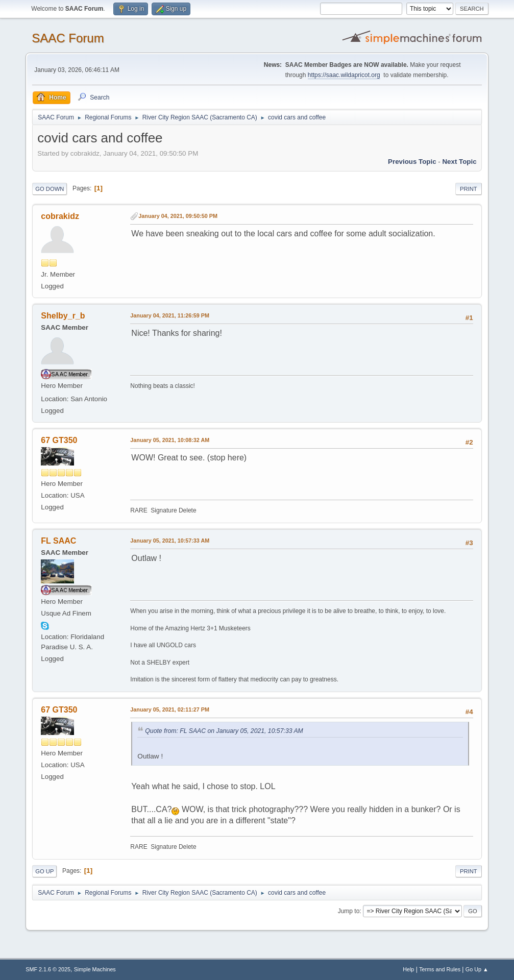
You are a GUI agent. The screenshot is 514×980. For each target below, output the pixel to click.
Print (469, 189)
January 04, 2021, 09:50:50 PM (178, 216)
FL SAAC (58, 541)
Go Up (44, 871)
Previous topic (412, 162)
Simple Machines (95, 969)
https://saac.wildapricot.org (344, 75)
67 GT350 (59, 440)
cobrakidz (60, 216)
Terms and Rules (440, 969)
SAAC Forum (68, 38)
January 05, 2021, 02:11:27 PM (170, 709)
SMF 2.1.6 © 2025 (48, 969)
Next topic (459, 162)
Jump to (349, 911)
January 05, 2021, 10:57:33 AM (170, 541)
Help (408, 969)
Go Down (50, 189)
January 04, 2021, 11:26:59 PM (170, 315)
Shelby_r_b (63, 316)
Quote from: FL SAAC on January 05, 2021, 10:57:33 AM (224, 731)
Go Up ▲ (477, 969)
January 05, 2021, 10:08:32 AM (170, 440)
